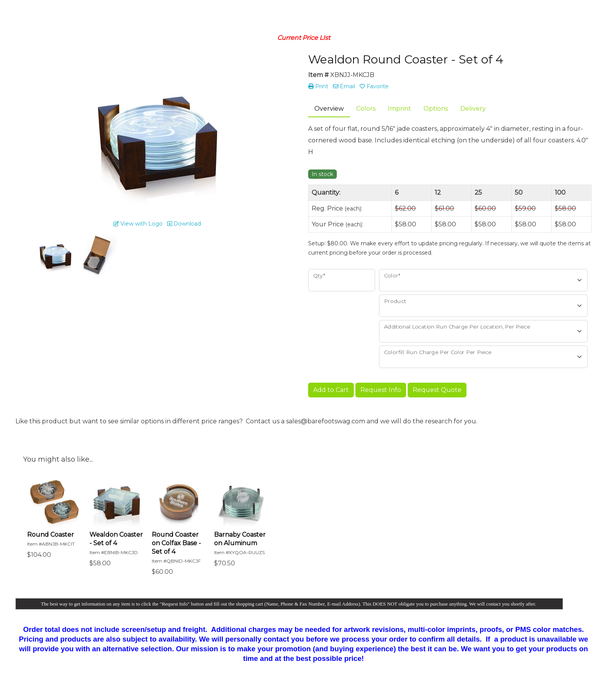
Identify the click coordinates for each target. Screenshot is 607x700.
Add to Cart (331, 390)
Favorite (374, 86)
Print (318, 86)
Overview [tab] (329, 109)
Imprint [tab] (400, 109)
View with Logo (138, 224)
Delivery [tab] (473, 109)
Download (184, 224)
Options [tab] (436, 109)
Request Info (381, 390)
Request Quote (437, 390)
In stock (322, 174)
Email (344, 86)
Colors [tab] (366, 109)
